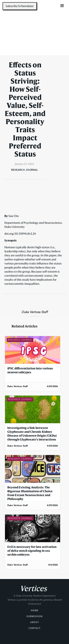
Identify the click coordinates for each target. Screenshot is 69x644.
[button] (62, 6)
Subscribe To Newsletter (20, 6)
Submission (34, 617)
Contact (34, 628)
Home (35, 611)
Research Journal (24, 170)
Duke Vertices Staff (34, 312)
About (35, 622)
